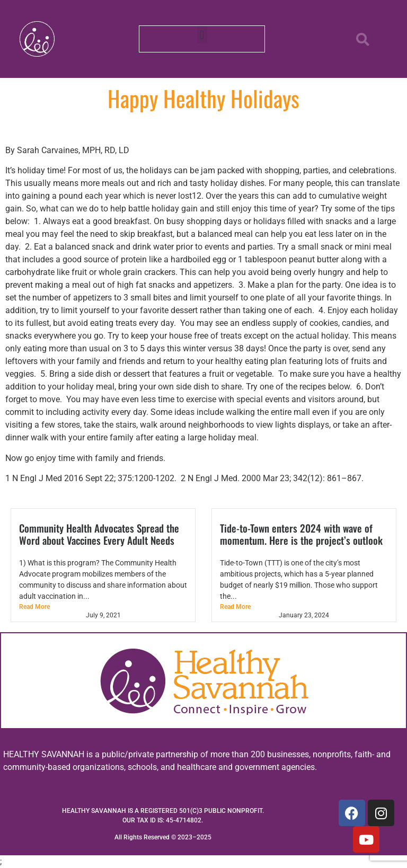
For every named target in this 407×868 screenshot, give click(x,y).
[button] (202, 35)
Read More (34, 607)
